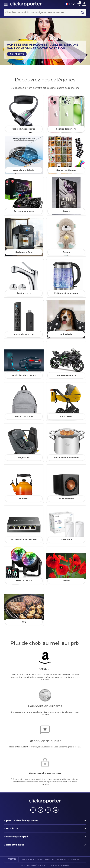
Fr (68, 4)
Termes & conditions (60, 865)
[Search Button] (82, 12)
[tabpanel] (45, 41)
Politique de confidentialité (33, 865)
